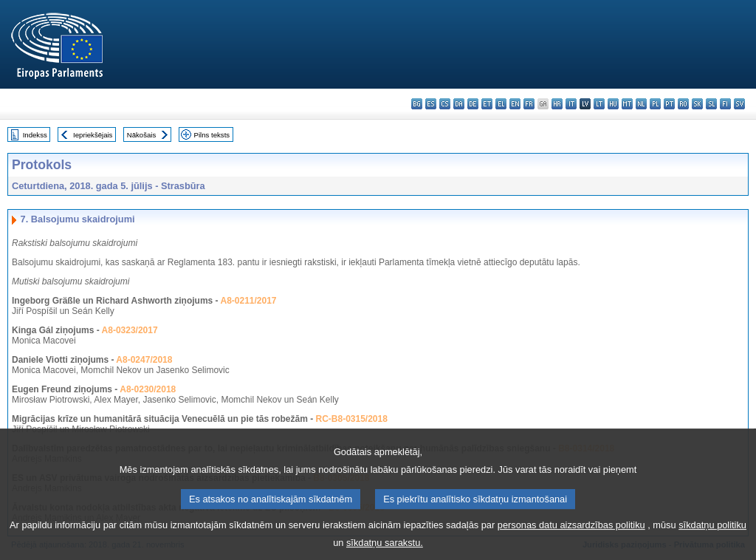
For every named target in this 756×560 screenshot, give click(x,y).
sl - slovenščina (711, 104)
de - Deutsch (473, 104)
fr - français (529, 104)
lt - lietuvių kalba (599, 104)
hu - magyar (613, 104)
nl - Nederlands (641, 104)
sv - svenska (739, 104)
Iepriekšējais (93, 135)
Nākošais (141, 135)
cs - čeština (445, 104)
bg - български (417, 104)
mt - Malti (627, 104)
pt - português (669, 104)
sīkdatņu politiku (712, 534)
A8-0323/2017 (130, 330)
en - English (515, 104)
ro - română (683, 104)
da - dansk (459, 104)
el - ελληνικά (501, 104)
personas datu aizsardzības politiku (571, 534)
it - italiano (571, 104)
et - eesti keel (487, 104)
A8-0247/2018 (144, 360)
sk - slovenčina (697, 104)
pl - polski (655, 104)
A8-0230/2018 (148, 389)
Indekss (35, 135)
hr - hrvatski (557, 104)
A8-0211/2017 (248, 301)
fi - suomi (725, 104)
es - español (431, 104)
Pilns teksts (212, 135)
